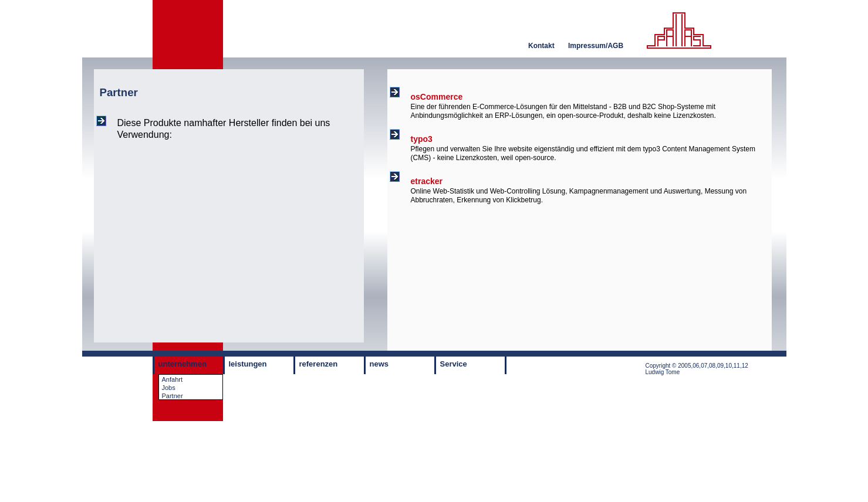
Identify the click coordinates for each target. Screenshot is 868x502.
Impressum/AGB (596, 46)
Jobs (169, 388)
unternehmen (183, 364)
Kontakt (541, 46)
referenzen (319, 364)
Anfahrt (172, 379)
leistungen (248, 364)
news (379, 364)
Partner (173, 396)
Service (454, 364)
